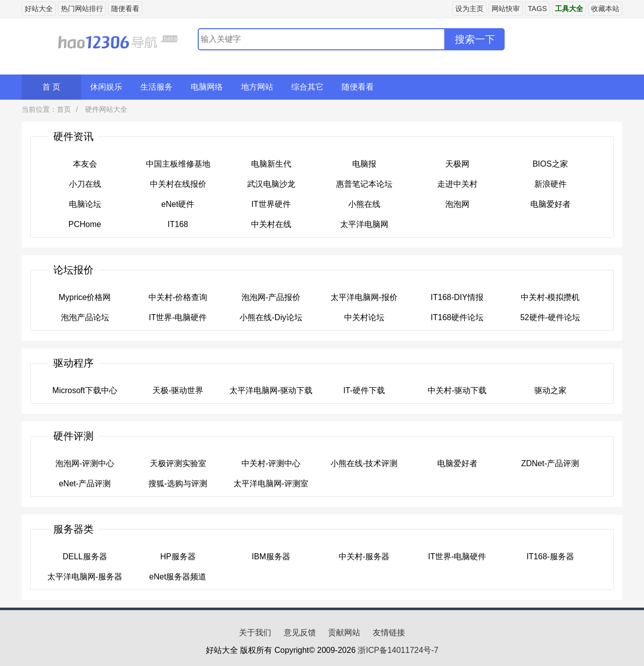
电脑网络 (207, 87)
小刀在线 (85, 184)
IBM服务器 (271, 557)
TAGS (537, 9)
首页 (64, 109)
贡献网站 (344, 633)
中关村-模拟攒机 (550, 297)
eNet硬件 (178, 204)
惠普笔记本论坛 (364, 184)
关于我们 (255, 633)
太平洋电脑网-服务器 (85, 577)
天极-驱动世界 (178, 390)
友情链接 (389, 633)
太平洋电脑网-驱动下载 (271, 390)
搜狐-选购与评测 (178, 484)
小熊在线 (364, 204)
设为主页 (469, 9)
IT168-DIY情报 (457, 297)
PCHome (85, 224)
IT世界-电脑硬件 (178, 317)
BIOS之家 (550, 164)
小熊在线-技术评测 (364, 463)
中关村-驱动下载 (457, 390)
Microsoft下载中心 (85, 390)
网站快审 (506, 9)
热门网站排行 (82, 9)
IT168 (178, 224)
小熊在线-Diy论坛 (271, 317)
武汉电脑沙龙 (271, 184)
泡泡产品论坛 (85, 317)
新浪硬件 (550, 184)
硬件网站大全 (105, 109)
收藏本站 (605, 9)
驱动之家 (550, 390)
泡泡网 (457, 204)
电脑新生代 (271, 164)
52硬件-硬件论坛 (550, 317)
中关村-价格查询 (178, 297)
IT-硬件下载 (364, 390)
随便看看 (125, 9)
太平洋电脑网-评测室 (271, 484)
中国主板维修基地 (178, 164)
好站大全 (39, 9)
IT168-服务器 (550, 557)
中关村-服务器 (364, 557)
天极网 (457, 164)
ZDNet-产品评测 (550, 463)
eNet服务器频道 (178, 577)
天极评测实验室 (178, 463)
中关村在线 (271, 224)
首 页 (51, 87)
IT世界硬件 (271, 204)
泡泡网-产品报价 (271, 297)
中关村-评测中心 (271, 463)
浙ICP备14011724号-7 (398, 650)
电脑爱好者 (550, 204)
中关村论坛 (364, 317)
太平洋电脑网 (364, 224)
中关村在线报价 (178, 184)
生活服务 (156, 87)
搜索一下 (475, 39)
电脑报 (364, 164)
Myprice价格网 (85, 297)
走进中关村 (457, 184)
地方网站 (257, 87)
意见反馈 (300, 633)
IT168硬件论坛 (457, 317)
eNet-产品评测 (85, 484)
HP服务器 (178, 557)
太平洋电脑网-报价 (364, 297)
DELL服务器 (85, 557)
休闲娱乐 (106, 87)
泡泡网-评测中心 (85, 463)
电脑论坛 (85, 204)
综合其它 (307, 87)
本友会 (85, 164)
